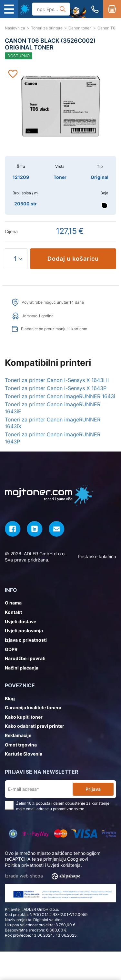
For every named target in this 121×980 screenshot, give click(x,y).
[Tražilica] (51, 9)
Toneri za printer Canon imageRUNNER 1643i (60, 396)
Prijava (93, 789)
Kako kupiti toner (24, 717)
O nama (13, 603)
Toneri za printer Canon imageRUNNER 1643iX (53, 423)
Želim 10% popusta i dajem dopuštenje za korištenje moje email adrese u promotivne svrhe (57, 806)
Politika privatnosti (24, 865)
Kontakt (13, 612)
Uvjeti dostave (20, 621)
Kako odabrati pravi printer (35, 726)
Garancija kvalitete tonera (33, 708)
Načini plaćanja (22, 668)
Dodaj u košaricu (73, 259)
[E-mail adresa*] (40, 789)
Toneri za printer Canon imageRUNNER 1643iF (53, 408)
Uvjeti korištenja (64, 865)
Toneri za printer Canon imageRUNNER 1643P (53, 438)
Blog (10, 698)
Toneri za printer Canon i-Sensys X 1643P (56, 388)
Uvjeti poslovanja (24, 631)
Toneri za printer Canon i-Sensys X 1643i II (57, 380)
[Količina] (16, 259)
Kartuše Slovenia (24, 754)
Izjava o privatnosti (26, 640)
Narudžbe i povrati (25, 658)
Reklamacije (18, 735)
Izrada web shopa (45, 876)
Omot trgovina (21, 745)
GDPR (11, 649)
